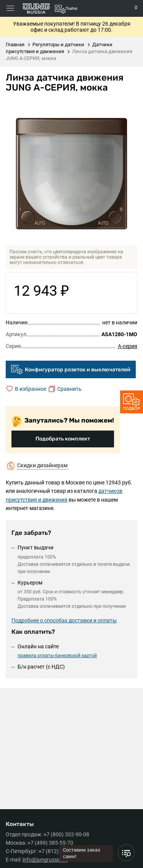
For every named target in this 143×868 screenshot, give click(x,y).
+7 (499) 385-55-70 (50, 843)
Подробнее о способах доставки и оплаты (64, 620)
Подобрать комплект (63, 439)
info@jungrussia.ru (45, 860)
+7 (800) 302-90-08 (66, 834)
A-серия (128, 346)
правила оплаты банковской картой (57, 656)
